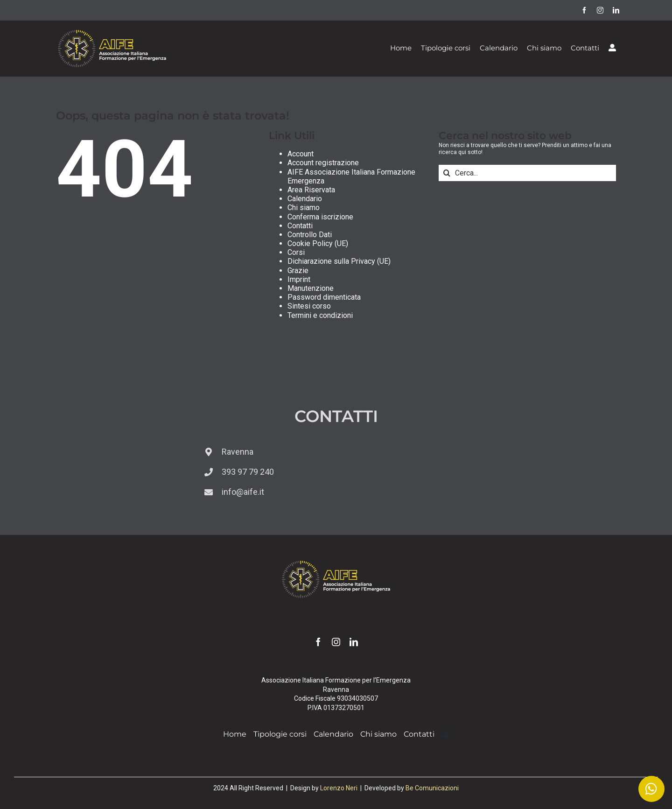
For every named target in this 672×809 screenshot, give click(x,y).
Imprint (299, 279)
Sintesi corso (309, 306)
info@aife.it (243, 492)
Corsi (296, 252)
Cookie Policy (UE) (318, 243)
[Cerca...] (527, 173)
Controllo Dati (310, 235)
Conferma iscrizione (320, 217)
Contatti (300, 226)
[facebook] (584, 10)
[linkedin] (616, 10)
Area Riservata (311, 190)
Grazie (298, 271)
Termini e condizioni (320, 315)
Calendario (305, 199)
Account (301, 154)
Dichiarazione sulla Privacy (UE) (339, 261)
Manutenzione (311, 288)
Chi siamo (304, 208)
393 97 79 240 (248, 472)
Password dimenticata (324, 297)
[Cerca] (447, 173)
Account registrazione (323, 163)
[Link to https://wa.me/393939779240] (651, 789)
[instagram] (600, 10)
